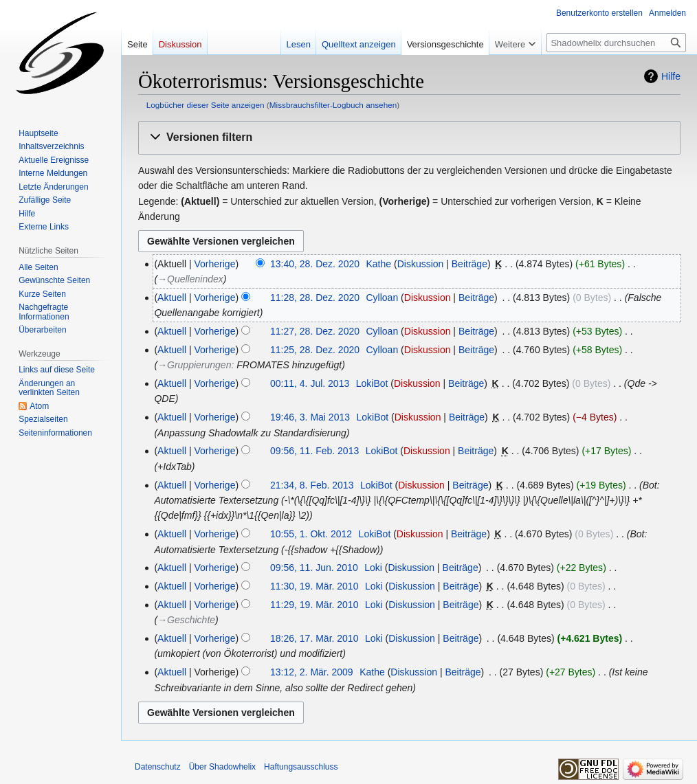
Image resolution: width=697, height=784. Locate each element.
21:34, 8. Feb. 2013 (312, 485)
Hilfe (671, 76)
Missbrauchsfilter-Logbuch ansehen (333, 105)
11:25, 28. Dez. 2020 (315, 350)
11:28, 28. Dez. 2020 (315, 298)
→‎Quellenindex (190, 279)
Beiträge (469, 264)
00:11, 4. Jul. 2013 (310, 383)
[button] (409, 138)
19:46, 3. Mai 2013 (310, 417)
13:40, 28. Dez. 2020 (315, 264)
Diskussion (421, 264)
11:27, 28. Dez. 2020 (315, 331)
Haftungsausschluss (301, 767)
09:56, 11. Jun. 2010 (314, 568)
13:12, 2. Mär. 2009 (312, 672)
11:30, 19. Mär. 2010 (314, 586)
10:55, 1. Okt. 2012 (311, 534)
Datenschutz (158, 767)
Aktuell (172, 298)
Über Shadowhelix (222, 767)
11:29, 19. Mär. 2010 (314, 605)
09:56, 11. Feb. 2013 (314, 451)
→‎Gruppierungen (194, 365)
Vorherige (215, 264)
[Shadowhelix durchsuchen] (616, 43)
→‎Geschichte (186, 620)
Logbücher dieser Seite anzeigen (206, 105)
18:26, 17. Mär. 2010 (314, 638)
